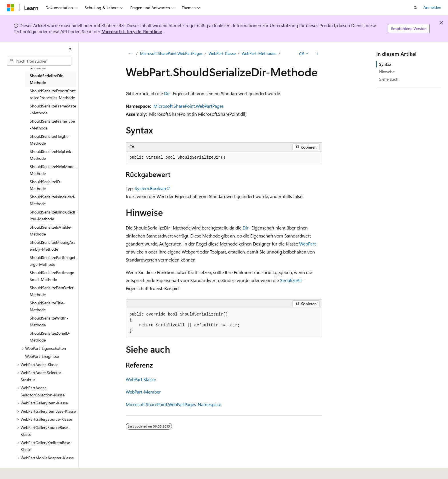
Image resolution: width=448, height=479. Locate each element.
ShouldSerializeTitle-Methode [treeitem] (47, 306)
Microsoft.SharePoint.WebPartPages (171, 53)
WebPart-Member (143, 392)
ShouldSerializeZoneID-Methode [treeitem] (50, 337)
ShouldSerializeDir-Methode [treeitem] (47, 79)
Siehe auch (389, 79)
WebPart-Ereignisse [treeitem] (42, 356)
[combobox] (39, 61)
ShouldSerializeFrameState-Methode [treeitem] (53, 109)
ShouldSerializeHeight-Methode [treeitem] (50, 140)
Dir (167, 93)
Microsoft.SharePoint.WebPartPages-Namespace (173, 404)
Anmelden (432, 7)
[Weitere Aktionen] (317, 53)
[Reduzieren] (70, 49)
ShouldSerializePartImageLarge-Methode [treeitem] (53, 261)
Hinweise (387, 72)
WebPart (307, 244)
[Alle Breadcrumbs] (131, 53)
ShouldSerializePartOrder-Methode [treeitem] (52, 291)
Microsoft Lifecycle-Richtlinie (132, 31)
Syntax (385, 64)
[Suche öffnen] (415, 8)
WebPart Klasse (141, 379)
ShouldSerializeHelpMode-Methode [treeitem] (53, 170)
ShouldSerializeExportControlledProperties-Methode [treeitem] (53, 94)
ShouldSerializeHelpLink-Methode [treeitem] (51, 155)
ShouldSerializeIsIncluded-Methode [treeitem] (53, 200)
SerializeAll (291, 280)
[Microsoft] (11, 8)
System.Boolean (150, 188)
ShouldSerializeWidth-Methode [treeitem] (49, 322)
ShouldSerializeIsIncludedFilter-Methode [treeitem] (53, 215)
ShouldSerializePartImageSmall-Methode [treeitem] (52, 276)
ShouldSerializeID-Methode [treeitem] (46, 185)
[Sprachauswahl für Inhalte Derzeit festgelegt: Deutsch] (20, 471)
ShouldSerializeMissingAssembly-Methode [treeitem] (53, 246)
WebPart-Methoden (259, 53)
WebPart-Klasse (222, 53)
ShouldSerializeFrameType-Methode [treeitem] (52, 125)
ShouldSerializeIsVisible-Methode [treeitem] (51, 231)
